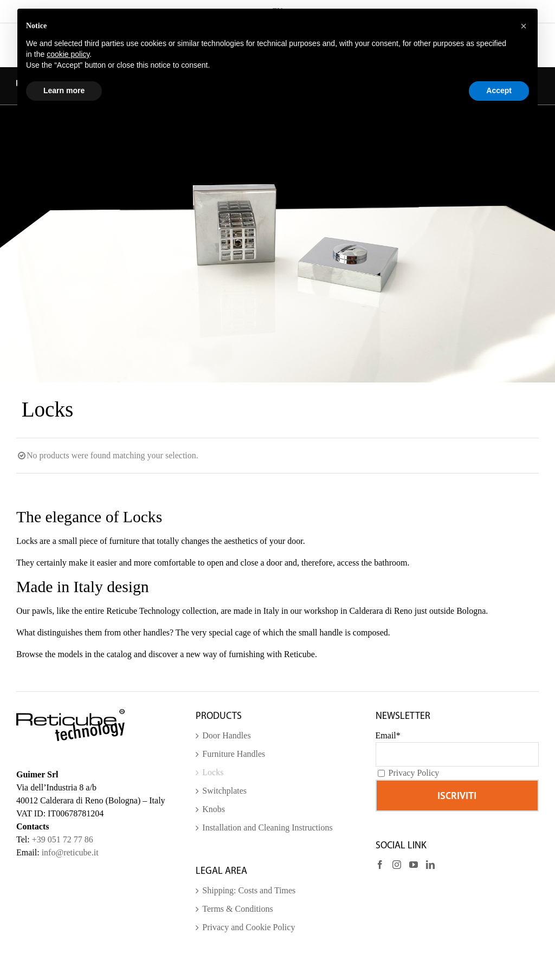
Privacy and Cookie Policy (249, 927)
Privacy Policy (414, 773)
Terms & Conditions (237, 909)
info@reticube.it (70, 852)
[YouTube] (414, 865)
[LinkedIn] (430, 865)
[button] (524, 26)
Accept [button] (499, 90)
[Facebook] (380, 865)
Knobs (214, 809)
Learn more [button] (64, 90)
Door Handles (226, 735)
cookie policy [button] (68, 54)
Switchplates (224, 791)
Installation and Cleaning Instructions (267, 828)
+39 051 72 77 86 (63, 839)
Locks (213, 772)
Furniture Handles (234, 754)
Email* (388, 735)
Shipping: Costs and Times (249, 890)
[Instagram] (397, 865)
